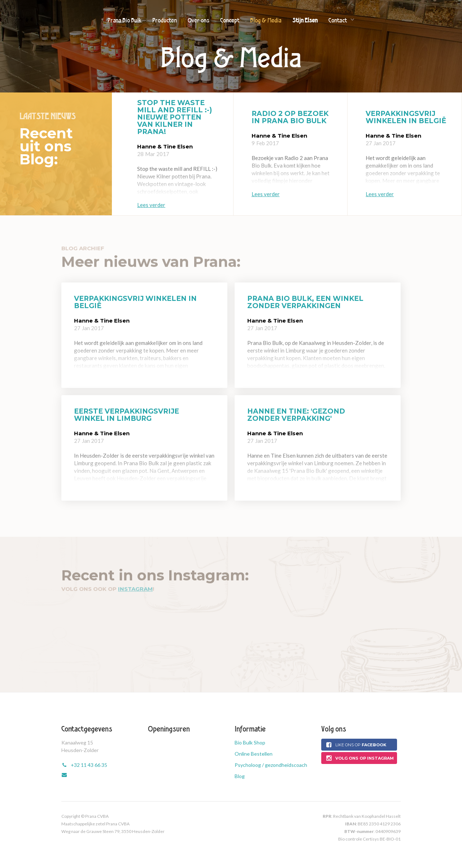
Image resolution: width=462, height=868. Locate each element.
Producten (165, 20)
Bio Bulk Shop (250, 742)
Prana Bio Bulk (125, 20)
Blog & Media (266, 20)
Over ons (199, 20)
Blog (240, 776)
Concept (230, 20)
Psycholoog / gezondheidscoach (271, 765)
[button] (342, 20)
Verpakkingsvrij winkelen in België (406, 117)
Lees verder (151, 205)
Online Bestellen (254, 754)
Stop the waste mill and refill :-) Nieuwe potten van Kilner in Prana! (175, 117)
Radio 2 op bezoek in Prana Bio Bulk (290, 117)
